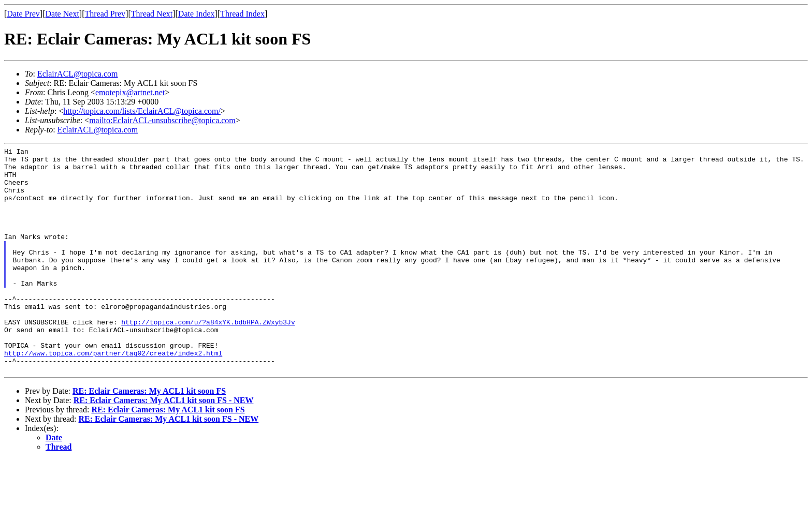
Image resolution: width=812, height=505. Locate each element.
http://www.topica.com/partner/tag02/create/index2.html (113, 395)
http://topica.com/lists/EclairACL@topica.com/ (142, 111)
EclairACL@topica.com (78, 74)
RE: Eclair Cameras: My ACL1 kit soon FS (149, 436)
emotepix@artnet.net (130, 92)
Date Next (62, 14)
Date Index (197, 14)
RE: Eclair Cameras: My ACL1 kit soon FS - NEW (164, 445)
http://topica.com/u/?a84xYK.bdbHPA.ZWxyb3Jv (208, 358)
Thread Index (242, 14)
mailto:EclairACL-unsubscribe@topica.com (162, 120)
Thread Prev (105, 14)
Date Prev (23, 14)
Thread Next (152, 14)
